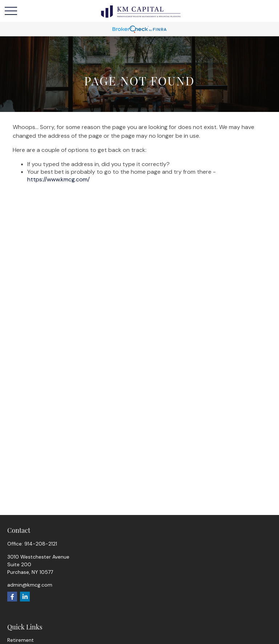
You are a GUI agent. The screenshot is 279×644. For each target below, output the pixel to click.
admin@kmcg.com (30, 585)
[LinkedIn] (25, 597)
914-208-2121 (41, 544)
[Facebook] (12, 597)
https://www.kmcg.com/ (58, 179)
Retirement (21, 640)
